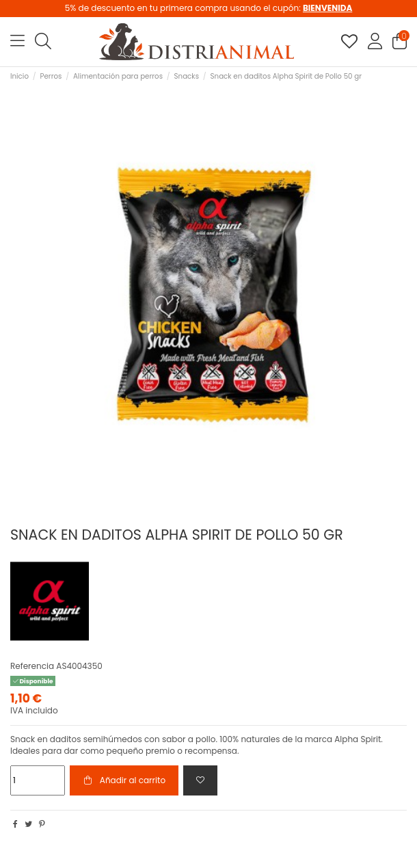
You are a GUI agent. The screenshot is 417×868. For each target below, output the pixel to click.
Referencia (32, 666)
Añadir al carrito (124, 780)
